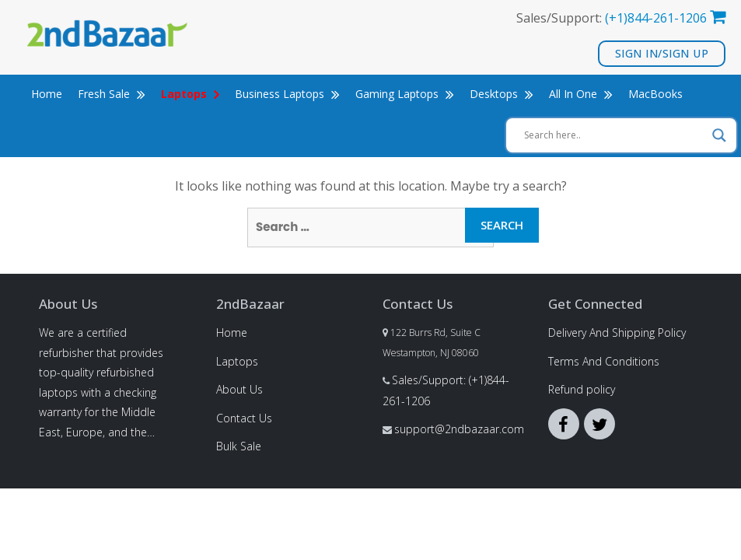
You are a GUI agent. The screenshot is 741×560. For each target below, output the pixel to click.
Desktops (502, 94)
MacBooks (655, 94)
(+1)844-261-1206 (656, 18)
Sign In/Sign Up (662, 53)
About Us (239, 389)
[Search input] (614, 135)
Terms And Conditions (604, 361)
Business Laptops (287, 94)
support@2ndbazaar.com (459, 429)
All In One (581, 94)
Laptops (237, 361)
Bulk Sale (239, 446)
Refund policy (582, 389)
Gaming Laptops (405, 94)
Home (47, 94)
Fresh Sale (112, 94)
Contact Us (244, 418)
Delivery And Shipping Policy (617, 332)
